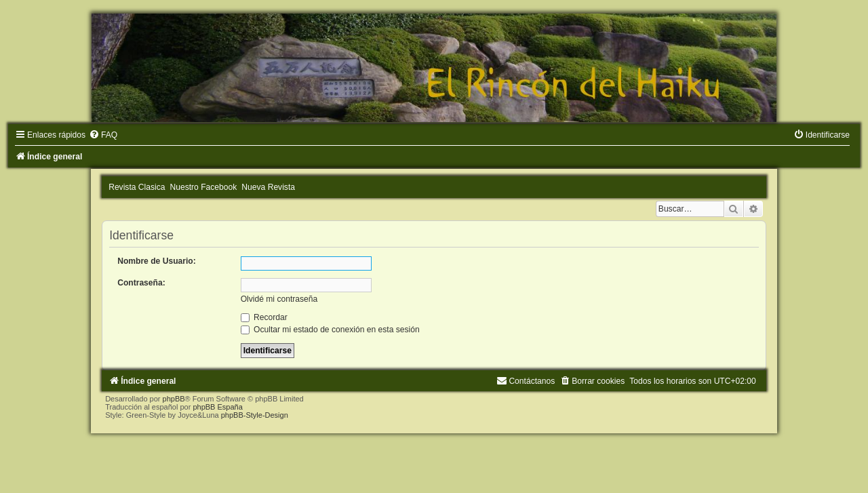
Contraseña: (141, 283)
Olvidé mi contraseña (279, 299)
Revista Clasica (137, 187)
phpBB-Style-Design (255, 415)
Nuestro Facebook (204, 187)
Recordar (264, 317)
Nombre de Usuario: (157, 261)
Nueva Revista (268, 187)
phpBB (174, 399)
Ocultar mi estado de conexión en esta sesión (330, 330)
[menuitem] (103, 135)
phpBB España (217, 407)
